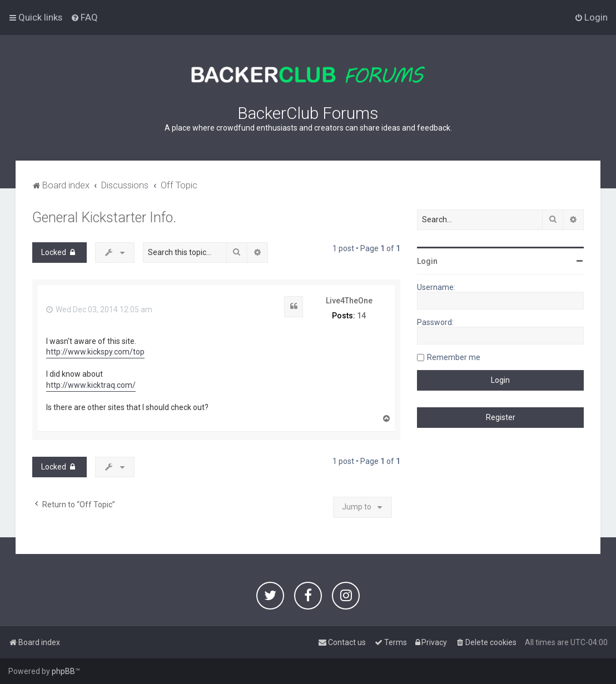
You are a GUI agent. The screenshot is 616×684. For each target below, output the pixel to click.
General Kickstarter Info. (104, 218)
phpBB (63, 671)
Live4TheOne (349, 301)
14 (361, 316)
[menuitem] (84, 17)
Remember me (454, 357)
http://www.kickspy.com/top (95, 352)
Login (427, 261)
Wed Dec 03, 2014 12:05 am (99, 309)
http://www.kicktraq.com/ (91, 385)
